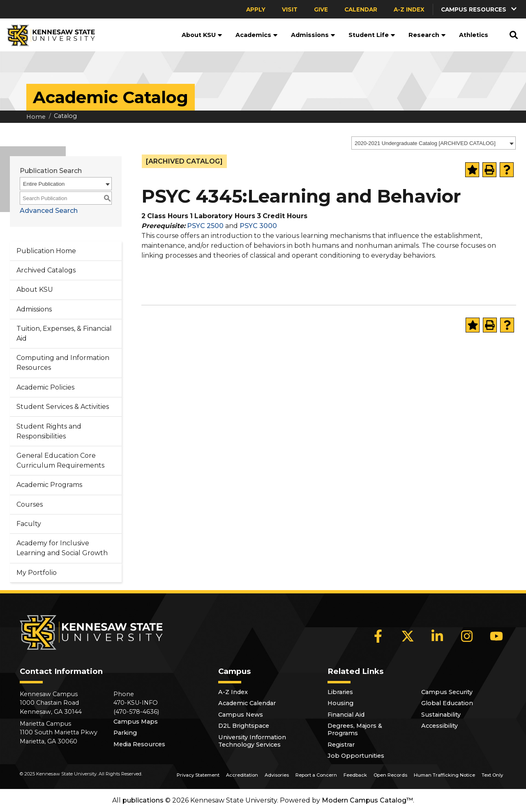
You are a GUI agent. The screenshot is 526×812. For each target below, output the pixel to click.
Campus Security (447, 692)
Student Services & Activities (63, 407)
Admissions (313, 35)
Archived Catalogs (46, 270)
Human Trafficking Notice (444, 775)
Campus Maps (136, 722)
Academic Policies (45, 387)
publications (143, 800)
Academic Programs (49, 485)
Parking (125, 733)
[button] (480, 9)
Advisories (277, 775)
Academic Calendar (247, 703)
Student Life (372, 35)
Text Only (492, 775)
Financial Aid (346, 715)
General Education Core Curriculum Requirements (60, 460)
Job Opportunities (356, 756)
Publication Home (46, 251)
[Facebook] (378, 636)
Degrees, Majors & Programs (355, 729)
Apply (256, 9)
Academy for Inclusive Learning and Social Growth (62, 548)
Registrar (341, 745)
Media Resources (139, 744)
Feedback (355, 775)
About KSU (202, 35)
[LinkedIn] (437, 636)
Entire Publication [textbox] (44, 184)
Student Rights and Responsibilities (49, 431)
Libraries (340, 692)
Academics (257, 35)
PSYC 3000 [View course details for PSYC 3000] (258, 226)
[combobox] (434, 143)
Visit (290, 9)
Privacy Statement (198, 775)
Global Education (447, 703)
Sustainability (441, 715)
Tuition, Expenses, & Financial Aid (64, 333)
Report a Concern (316, 775)
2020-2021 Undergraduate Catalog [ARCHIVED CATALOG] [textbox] (425, 143)
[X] (408, 636)
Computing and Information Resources (63, 363)
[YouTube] (496, 636)
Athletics (474, 35)
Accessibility (439, 726)
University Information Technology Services (252, 741)
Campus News (241, 715)
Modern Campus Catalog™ (367, 800)
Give (321, 9)
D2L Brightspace (244, 726)
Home (36, 117)
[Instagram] (467, 636)
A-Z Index (409, 9)
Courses (30, 504)
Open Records (390, 775)
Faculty (29, 524)
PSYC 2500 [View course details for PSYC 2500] (205, 226)
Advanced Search (49, 211)
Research (427, 35)
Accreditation (242, 775)
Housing (340, 703)
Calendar (361, 9)
